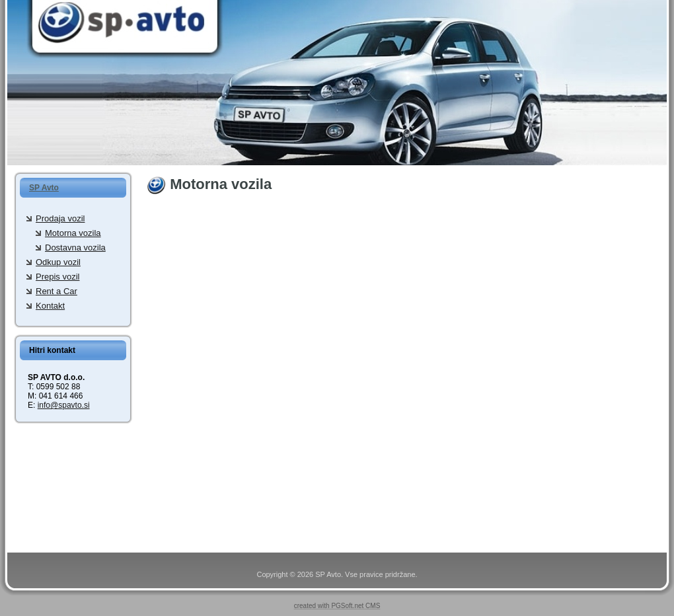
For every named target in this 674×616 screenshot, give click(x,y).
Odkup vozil (58, 262)
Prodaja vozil (60, 218)
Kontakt (50, 306)
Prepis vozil (57, 277)
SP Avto (44, 188)
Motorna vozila (73, 233)
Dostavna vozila (75, 248)
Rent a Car (56, 291)
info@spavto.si (64, 405)
